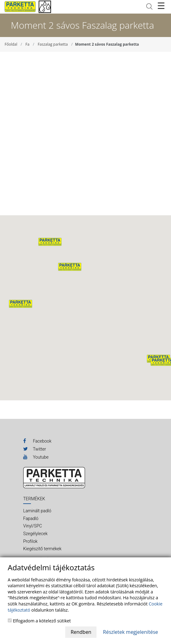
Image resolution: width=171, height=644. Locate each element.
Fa (27, 44)
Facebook (37, 441)
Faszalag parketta (53, 44)
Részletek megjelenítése (130, 632)
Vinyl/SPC (33, 526)
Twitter (35, 449)
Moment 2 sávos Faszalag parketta (107, 44)
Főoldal (11, 44)
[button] (70, 267)
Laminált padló (37, 511)
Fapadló (31, 518)
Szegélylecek (35, 534)
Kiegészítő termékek (42, 549)
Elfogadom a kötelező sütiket (39, 621)
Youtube (36, 457)
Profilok (30, 541)
